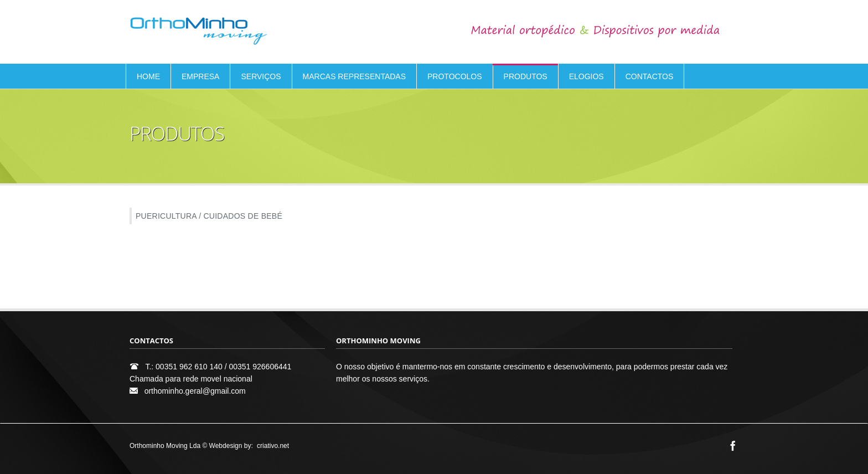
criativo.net (273, 446)
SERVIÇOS (261, 76)
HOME (148, 76)
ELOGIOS (587, 76)
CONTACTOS (650, 76)
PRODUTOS (526, 76)
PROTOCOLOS (455, 76)
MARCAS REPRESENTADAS (354, 76)
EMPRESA (200, 76)
